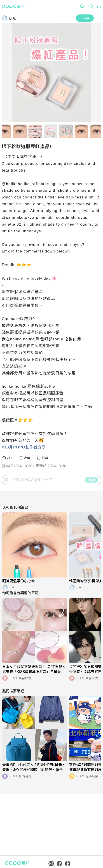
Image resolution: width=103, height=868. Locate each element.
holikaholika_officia (25, 184)
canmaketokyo (20, 217)
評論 (91, 480)
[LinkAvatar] (5, 18)
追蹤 (85, 18)
